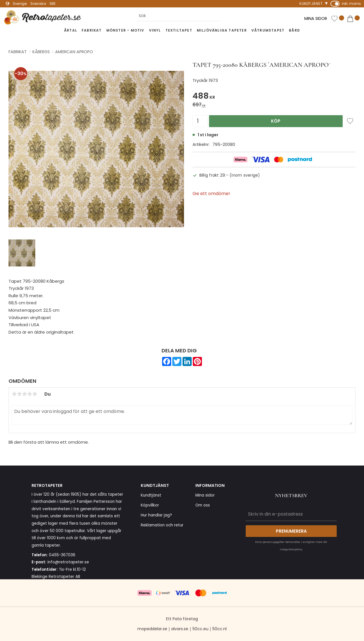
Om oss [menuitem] (203, 505)
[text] (274, 97)
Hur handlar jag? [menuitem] (156, 515)
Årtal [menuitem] (71, 30)
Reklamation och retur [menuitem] (162, 525)
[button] (338, 19)
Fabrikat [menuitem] (92, 30)
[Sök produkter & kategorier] (178, 16)
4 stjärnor (30, 394)
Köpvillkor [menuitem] (150, 505)
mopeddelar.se (152, 629)
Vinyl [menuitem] (155, 30)
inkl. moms (351, 4)
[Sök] (225, 16)
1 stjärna (14, 394)
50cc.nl (220, 629)
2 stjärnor (19, 394)
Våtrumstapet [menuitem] (268, 30)
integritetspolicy (291, 549)
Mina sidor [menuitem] (205, 495)
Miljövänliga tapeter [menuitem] (222, 30)
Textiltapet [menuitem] (179, 30)
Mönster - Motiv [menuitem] (125, 30)
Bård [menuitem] (294, 30)
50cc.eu (200, 629)
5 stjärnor (35, 394)
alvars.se (180, 629)
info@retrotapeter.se (68, 562)
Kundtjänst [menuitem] (311, 4)
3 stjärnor (24, 394)
